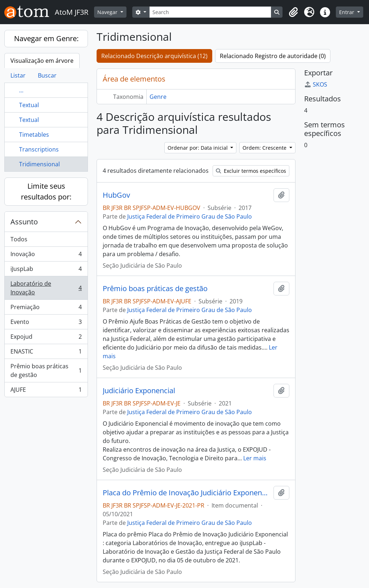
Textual (29, 105)
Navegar (108, 12)
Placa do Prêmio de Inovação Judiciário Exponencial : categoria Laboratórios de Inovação (187, 493)
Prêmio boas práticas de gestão (46, 370)
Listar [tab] (18, 75)
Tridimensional (39, 164)
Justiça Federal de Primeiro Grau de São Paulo (190, 216)
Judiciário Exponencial (139, 391)
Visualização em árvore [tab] (42, 61)
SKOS (316, 84)
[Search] (210, 12)
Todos (19, 239)
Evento (46, 323)
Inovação (46, 256)
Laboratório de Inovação (46, 288)
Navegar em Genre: (46, 38)
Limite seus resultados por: (46, 191)
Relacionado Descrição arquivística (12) (154, 56)
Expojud (46, 338)
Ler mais (255, 458)
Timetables (34, 135)
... (21, 90)
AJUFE (46, 391)
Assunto (24, 222)
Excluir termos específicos (251, 171)
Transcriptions (39, 149)
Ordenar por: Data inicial (198, 148)
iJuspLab (46, 270)
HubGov (116, 195)
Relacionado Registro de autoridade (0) (273, 56)
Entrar (347, 12)
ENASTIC (46, 353)
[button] (293, 12)
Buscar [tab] (47, 75)
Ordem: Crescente (265, 148)
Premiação (46, 309)
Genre (158, 97)
